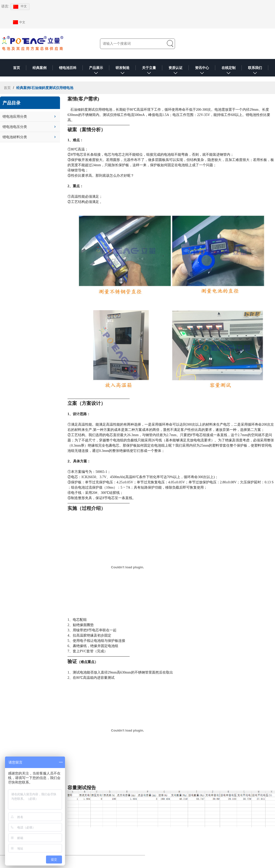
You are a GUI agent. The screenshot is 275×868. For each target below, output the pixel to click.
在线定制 (228, 71)
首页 (16, 68)
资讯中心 (202, 71)
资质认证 (175, 71)
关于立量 (149, 71)
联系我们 (255, 71)
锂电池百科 (68, 68)
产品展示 (96, 71)
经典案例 (39, 68)
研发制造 (122, 71)
